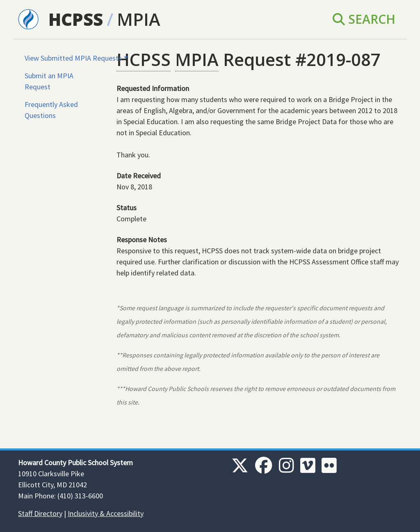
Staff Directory (40, 513)
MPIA (139, 19)
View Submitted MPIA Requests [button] (73, 58)
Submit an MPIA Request (49, 81)
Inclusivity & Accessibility (106, 513)
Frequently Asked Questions (51, 110)
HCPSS (76, 19)
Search (364, 19)
